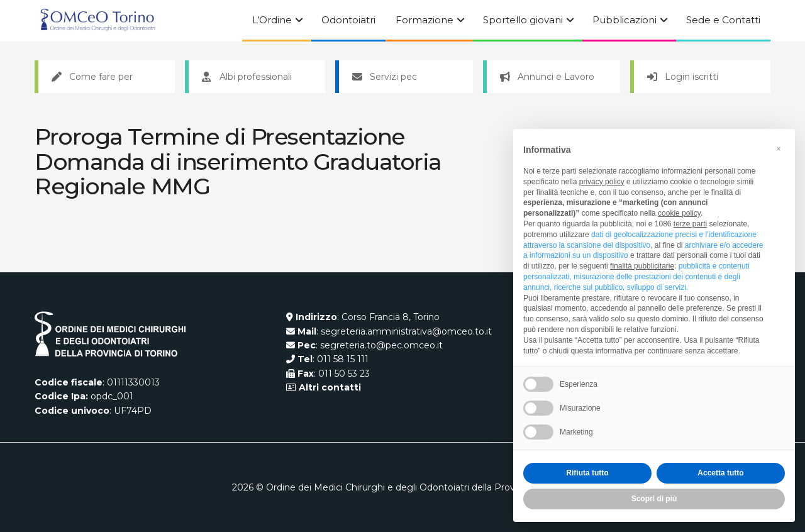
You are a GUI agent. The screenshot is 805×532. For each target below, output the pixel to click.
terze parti (690, 224)
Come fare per (92, 77)
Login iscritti (683, 77)
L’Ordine (272, 20)
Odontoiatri (348, 20)
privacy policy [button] (602, 182)
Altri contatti (329, 387)
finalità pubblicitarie (642, 266)
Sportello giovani (523, 20)
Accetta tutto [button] (720, 473)
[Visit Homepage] (97, 21)
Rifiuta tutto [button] (587, 473)
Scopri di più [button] (654, 499)
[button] (779, 149)
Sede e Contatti (723, 20)
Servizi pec (385, 77)
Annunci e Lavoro (547, 77)
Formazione (425, 20)
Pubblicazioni (625, 20)
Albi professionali (247, 77)
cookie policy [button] (679, 213)
